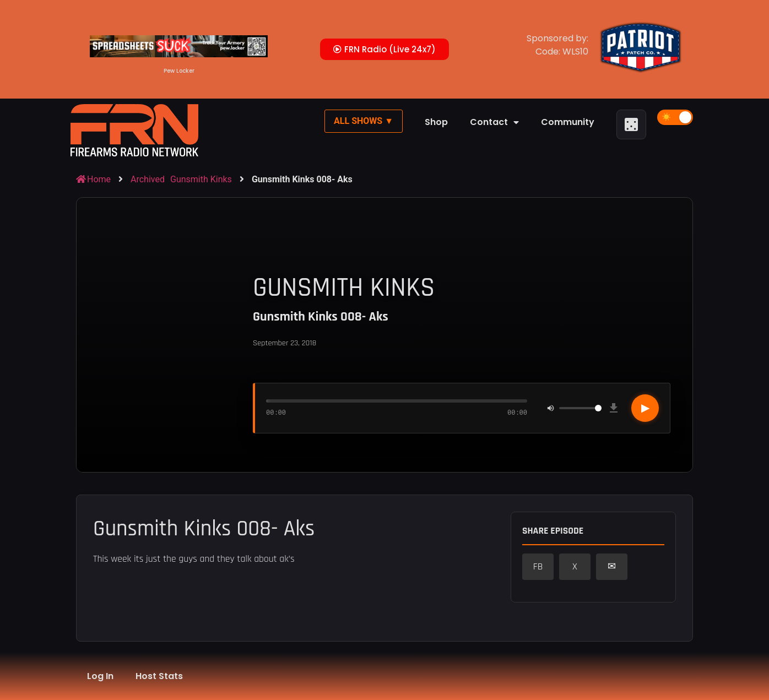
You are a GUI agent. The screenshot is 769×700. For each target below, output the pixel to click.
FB (538, 567)
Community (568, 122)
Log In (100, 676)
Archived (148, 179)
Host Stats (159, 676)
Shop (436, 122)
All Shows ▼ (364, 121)
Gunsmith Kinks (201, 179)
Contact (494, 122)
